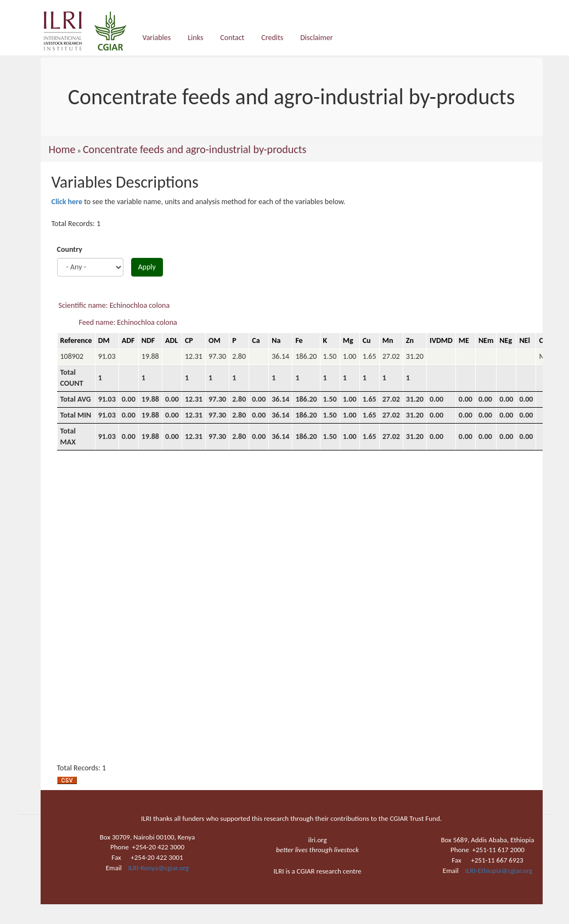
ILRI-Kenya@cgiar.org (158, 868)
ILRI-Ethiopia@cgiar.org (499, 871)
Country (70, 249)
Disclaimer (316, 38)
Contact (232, 38)
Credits (272, 38)
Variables (157, 38)
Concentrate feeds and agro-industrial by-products (195, 149)
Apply (147, 267)
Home (62, 149)
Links (195, 38)
